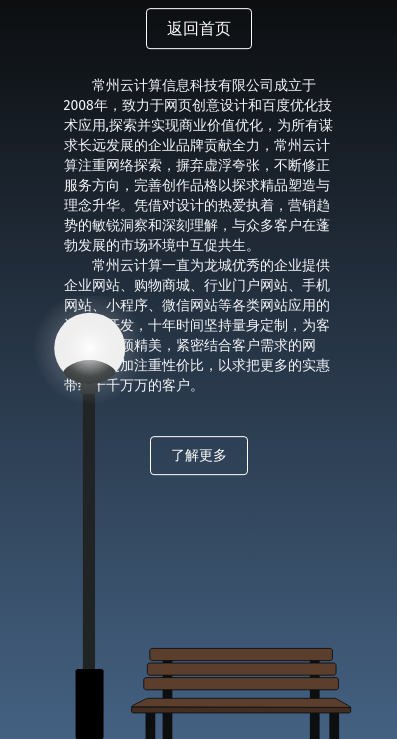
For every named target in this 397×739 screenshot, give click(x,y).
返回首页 (199, 28)
